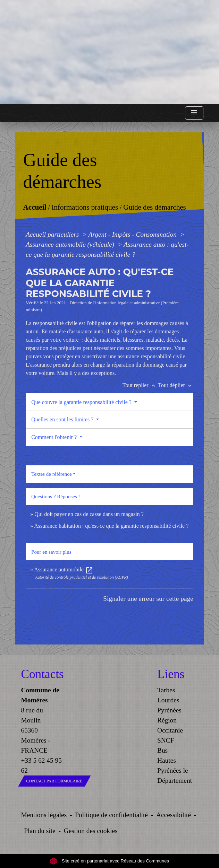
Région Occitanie (170, 725)
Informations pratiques (85, 208)
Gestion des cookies (91, 831)
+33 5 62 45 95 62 (41, 765)
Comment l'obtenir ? (55, 437)
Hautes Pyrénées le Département (175, 770)
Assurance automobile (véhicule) (71, 244)
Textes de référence (51, 474)
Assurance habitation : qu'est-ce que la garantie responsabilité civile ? (111, 526)
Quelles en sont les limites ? (63, 419)
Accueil (35, 208)
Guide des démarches (155, 208)
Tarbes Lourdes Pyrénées (169, 700)
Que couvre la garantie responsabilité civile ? (82, 402)
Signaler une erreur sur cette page (148, 599)
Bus (162, 750)
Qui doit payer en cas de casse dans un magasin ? (89, 514)
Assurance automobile (64, 569)
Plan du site (40, 831)
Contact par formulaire (54, 781)
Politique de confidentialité (111, 815)
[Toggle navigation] (194, 113)
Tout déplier (176, 385)
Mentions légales (44, 815)
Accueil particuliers (53, 234)
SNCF (166, 740)
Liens (171, 674)
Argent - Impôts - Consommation (133, 234)
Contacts (42, 674)
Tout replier (140, 385)
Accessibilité (174, 815)
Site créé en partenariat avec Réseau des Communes (109, 861)
